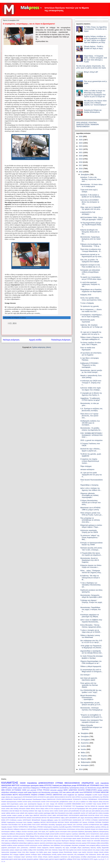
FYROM (43, 788)
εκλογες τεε (57, 836)
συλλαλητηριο (25, 785)
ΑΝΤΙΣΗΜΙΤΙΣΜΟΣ (62, 815)
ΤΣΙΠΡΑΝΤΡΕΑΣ (23, 827)
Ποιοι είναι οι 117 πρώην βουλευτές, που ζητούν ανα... (89, 416)
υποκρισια (88, 795)
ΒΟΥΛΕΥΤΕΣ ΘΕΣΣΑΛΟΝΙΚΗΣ (51, 818)
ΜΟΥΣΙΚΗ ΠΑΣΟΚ (64, 822)
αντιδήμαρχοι (53, 829)
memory (47, 811)
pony (102, 811)
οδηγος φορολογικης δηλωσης (87, 848)
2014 (81, 769)
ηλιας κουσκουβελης (11, 841)
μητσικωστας (105, 845)
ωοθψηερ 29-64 (71, 859)
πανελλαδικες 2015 (42, 850)
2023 (81, 146)
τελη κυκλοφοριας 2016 (81, 854)
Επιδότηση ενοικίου (16, 820)
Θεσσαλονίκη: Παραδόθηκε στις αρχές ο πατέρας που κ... (91, 609)
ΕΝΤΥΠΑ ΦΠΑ (104, 818)
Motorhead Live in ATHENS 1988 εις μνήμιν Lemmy (90, 509)
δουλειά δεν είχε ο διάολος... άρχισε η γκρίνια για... (91, 450)
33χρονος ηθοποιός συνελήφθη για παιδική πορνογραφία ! (89, 495)
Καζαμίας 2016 (86, 295)
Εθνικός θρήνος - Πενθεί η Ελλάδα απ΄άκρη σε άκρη (94, 47)
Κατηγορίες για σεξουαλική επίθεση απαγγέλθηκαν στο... (90, 272)
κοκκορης (93, 843)
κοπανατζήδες (105, 843)
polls (73, 792)
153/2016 (61, 804)
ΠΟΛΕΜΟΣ (105, 822)
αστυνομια (53, 802)
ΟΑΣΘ (23, 783)
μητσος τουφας (13, 788)
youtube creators (12, 815)
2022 (81, 149)
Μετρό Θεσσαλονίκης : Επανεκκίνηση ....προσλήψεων (89, 697)
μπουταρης (55, 792)
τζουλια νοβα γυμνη (103, 854)
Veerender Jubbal (103, 806)
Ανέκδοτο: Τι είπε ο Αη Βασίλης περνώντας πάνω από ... (91, 179)
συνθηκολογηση (46, 854)
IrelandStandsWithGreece (9, 806)
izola (11, 811)
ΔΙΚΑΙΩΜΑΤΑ (73, 818)
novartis (61, 811)
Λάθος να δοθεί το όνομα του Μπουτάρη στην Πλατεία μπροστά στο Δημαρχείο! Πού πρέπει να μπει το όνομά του (95, 94)
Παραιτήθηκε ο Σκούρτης (89, 485)
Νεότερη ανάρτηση (11, 340)
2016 (81, 169)
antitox (8, 809)
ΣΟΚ (74, 825)
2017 (81, 165)
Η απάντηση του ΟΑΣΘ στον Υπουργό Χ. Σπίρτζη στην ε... (91, 383)
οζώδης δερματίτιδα (103, 848)
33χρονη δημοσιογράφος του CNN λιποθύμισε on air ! (91, 662)
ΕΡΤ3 (8, 820)
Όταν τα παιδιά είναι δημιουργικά (88, 349)
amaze (3, 809)
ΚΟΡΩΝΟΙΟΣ (88, 792)
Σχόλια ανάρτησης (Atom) (42, 347)
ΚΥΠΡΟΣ (88, 820)
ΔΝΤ (79, 818)
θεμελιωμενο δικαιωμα (68, 841)
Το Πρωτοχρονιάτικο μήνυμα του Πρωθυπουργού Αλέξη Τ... (91, 225)
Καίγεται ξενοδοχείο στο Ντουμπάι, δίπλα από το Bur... (90, 232)
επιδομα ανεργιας (23, 838)
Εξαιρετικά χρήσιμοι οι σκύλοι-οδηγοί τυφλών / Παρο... (91, 526)
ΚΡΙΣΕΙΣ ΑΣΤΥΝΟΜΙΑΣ (13, 790)
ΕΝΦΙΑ (3, 820)
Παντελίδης (52, 825)
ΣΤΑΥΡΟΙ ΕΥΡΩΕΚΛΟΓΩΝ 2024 (93, 825)
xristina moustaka (103, 813)
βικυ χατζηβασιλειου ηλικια (64, 802)
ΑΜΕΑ (54, 815)
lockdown (31, 811)
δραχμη (32, 836)
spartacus (31, 813)
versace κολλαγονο (87, 469)
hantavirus (106, 809)
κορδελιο (4, 845)
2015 (81, 172)
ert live (51, 809)
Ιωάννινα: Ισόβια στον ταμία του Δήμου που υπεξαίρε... (91, 389)
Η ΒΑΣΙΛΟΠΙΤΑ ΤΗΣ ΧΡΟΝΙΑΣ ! (88, 213)
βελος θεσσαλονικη (39, 834)
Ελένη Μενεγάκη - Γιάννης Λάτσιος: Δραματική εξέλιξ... (91, 626)
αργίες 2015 (38, 832)
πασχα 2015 (62, 850)
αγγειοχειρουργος (12, 802)
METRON (105, 788)
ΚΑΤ (83, 820)
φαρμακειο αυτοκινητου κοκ (62, 857)
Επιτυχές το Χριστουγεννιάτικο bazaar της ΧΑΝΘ (91, 544)
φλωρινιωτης (105, 857)
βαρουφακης (89, 832)
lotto (36, 811)
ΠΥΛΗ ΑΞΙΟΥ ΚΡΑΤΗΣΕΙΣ (40, 825)
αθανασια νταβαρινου (14, 829)
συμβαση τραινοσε (25, 854)
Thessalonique (80, 806)
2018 (81, 162)
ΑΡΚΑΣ (97, 815)
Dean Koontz (97, 804)
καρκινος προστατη (40, 843)
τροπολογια (29, 857)
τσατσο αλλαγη (38, 857)
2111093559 (68, 804)
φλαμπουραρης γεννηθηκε (79, 857)
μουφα (74, 785)
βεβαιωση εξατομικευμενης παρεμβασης (21, 834)
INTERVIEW (81, 785)
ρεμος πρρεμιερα (53, 852)
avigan (3, 797)
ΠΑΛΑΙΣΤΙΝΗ (17, 799)
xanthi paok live (93, 813)
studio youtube (39, 813)
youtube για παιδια (23, 815)
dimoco (38, 809)
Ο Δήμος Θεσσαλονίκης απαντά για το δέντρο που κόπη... (91, 502)
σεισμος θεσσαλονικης (66, 852)
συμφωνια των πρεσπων (76, 795)
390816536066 (76, 804)
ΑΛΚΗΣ (49, 815)
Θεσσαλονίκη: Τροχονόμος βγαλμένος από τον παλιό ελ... (90, 239)
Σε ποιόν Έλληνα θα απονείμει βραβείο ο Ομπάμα (91, 657)
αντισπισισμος (71, 829)
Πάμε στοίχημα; (86, 466)
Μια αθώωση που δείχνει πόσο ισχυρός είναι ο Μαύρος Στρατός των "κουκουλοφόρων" (95, 103)
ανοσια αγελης (27, 802)
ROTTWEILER (49, 806)
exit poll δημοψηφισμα (79, 809)
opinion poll (67, 811)
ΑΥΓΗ (102, 815)
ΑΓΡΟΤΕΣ (48, 785)
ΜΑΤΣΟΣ (43, 822)
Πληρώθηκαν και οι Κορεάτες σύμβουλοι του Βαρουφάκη (91, 290)
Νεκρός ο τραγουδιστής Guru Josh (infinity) (91, 377)
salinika (8, 813)
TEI (62, 806)
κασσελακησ (50, 843)
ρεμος (45, 852)
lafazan (17, 811)
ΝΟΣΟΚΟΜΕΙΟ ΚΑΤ (76, 822)
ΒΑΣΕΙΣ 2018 (31, 818)
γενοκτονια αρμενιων (65, 834)
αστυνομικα (63, 832)
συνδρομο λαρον (36, 854)
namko (56, 811)
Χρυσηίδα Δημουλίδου (65, 827)
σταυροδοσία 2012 (7, 854)
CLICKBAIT (89, 804)
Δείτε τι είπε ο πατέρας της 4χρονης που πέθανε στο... (91, 489)
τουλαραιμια (17, 857)
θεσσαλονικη (92, 788)
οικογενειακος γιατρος (8, 850)
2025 (81, 140)
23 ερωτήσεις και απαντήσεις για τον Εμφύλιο (91, 354)
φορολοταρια (5, 859)
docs (12, 797)
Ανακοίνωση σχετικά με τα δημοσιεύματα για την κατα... (91, 256)
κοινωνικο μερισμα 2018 (83, 843)
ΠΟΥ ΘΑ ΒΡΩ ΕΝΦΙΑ (25, 825)
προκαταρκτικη (74, 788)
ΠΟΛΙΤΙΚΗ (4, 825)
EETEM (104, 804)
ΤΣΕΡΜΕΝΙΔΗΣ (92, 799)
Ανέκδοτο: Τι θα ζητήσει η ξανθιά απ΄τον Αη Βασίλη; (90, 196)
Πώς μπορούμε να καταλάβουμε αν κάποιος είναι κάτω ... (90, 520)
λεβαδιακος (57, 845)
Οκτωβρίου (85, 736)
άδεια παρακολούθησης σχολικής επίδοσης (94, 827)
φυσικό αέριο (17, 859)
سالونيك (96, 859)
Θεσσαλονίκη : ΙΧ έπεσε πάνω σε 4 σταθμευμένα (91, 185)
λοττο (62, 845)
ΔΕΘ (48, 797)
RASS (37, 806)
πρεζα (107, 850)
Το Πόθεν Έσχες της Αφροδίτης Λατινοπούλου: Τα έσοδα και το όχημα (95, 29)
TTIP (73, 806)
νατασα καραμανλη (43, 848)
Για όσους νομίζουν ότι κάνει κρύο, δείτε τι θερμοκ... (91, 344)
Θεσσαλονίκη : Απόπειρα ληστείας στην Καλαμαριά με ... (91, 710)
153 (56, 804)
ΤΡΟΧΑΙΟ (46, 790)
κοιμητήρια (72, 843)
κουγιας (15, 845)
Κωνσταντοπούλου (86, 797)
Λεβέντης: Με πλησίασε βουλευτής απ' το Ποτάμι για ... (91, 327)
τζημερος (40, 804)
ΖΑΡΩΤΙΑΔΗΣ (27, 820)
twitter (71, 813)
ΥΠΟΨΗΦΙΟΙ (94, 785)
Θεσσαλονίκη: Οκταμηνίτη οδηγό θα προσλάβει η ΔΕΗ (91, 596)
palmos (69, 792)
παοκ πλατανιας (53, 850)
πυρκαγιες (32, 852)
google (100, 809)
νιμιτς (26, 804)
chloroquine (22, 809)
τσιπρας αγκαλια (48, 857)
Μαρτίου (84, 759)
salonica (13, 813)
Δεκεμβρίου (85, 175)
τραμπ (23, 857)
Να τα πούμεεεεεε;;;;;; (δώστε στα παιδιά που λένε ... (91, 310)
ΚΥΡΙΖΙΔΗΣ (97, 792)
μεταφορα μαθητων (95, 845)
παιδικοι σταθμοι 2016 (30, 850)
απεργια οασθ (23, 792)
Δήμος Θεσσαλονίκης (87, 818)
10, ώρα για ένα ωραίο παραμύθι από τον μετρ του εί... (91, 475)
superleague (47, 813)
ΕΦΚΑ (102, 785)
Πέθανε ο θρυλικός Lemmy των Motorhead (90, 636)
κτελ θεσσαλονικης (44, 792)
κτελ (28, 790)
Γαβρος (63, 818)
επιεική (45, 838)
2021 (81, 153)
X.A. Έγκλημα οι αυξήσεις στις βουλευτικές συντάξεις (91, 410)
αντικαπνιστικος (62, 829)
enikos (47, 809)
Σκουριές (10, 827)
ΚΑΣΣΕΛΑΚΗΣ (77, 820)
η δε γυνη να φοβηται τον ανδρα (83, 802)
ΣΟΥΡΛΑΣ (79, 825)
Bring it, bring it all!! (91, 72)
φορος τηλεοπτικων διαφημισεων (29, 788)
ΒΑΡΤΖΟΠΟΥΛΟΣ (21, 818)
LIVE (60, 792)
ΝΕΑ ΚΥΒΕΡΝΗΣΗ (7, 799)
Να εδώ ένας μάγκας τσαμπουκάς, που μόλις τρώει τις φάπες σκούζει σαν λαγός (91, 67)
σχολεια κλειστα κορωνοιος (65, 854)
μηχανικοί (4, 848)
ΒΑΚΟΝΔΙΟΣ (12, 818)
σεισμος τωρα (77, 852)
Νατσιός (85, 822)
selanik (22, 813)
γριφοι (30, 792)
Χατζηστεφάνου (48, 827)
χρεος (47, 859)
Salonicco (57, 806)
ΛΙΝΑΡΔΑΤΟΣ (88, 783)
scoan (18, 813)
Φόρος (35, 827)
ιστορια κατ (90, 841)
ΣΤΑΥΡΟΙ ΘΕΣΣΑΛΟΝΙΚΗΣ (64, 799)
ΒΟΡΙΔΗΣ (38, 818)
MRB (3, 790)
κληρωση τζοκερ (98, 802)
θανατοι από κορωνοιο (54, 841)
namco (52, 811)
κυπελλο (27, 845)
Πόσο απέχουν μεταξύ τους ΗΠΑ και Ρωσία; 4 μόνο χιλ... (92, 514)
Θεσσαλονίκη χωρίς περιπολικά (88, 321)
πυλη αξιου (25, 852)
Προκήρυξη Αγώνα (61, 825)
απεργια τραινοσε (103, 829)
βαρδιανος (81, 832)
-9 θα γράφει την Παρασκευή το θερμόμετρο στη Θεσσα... (91, 647)
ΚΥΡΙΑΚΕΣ (95, 820)
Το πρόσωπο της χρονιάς (90, 306)
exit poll (69, 809)
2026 (81, 137)
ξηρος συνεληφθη (71, 848)
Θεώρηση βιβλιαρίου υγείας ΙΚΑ (51, 820)
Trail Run (87, 806)
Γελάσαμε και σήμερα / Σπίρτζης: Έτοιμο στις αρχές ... (91, 602)
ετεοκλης (57, 838)
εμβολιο (97, 836)
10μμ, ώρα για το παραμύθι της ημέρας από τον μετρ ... (91, 208)
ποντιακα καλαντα (87, 850)
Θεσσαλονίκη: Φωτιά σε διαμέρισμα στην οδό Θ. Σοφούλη (90, 560)
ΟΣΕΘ (24, 790)
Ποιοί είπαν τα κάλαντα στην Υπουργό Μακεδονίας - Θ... (91, 250)
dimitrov (8, 797)
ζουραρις (102, 838)
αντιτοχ (78, 829)
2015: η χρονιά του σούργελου (91, 440)
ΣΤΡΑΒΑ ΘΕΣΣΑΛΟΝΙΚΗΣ (68, 783)
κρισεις (21, 804)
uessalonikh (77, 813)
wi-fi (87, 813)
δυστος (37, 836)
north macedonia (102, 783)
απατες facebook (85, 829)
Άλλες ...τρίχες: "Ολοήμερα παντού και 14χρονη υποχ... (91, 572)
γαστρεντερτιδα (54, 834)
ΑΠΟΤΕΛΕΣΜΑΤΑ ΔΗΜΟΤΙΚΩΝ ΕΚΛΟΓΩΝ (82, 815)
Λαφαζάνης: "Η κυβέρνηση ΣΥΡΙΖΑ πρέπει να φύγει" (90, 399)
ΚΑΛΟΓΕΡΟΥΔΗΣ (67, 820)
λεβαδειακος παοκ (48, 845)
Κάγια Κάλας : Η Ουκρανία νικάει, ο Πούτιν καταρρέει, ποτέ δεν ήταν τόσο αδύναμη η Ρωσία (95, 59)
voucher (83, 813)
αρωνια (57, 832)
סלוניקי (91, 859)
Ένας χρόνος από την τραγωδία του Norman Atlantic (89, 685)
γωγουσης (22, 836)
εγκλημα (42, 836)
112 (44, 804)
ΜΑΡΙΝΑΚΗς (96, 797)
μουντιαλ (33, 790)
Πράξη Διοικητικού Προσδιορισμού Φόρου (34, 799)
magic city (41, 811)
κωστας (40, 845)
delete (41, 785)
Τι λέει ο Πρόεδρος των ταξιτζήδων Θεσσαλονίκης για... (91, 585)
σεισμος (99, 788)
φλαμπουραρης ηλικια (94, 857)
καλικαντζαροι (23, 843)
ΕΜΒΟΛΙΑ (97, 818)
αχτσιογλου (75, 832)
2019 (81, 159)
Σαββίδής (106, 825)
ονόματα (17, 850)
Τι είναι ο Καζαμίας (87, 303)
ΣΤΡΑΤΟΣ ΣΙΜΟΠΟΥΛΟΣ (54, 795)
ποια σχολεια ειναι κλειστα (74, 850)
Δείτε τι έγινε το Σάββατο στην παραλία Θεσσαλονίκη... (91, 621)
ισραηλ (84, 841)
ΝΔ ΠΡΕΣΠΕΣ (104, 797)
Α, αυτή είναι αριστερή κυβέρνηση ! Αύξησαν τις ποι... (90, 284)
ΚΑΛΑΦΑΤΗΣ (54, 788)
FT (108, 804)
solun (26, 813)
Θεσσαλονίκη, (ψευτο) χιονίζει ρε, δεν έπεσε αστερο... (91, 371)
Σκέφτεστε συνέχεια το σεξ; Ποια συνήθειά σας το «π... (91, 266)
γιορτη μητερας (104, 834)
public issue (79, 792)
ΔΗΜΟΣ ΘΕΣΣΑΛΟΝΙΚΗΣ (57, 797)
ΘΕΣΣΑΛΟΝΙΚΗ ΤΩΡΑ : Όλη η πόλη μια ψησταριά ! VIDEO (91, 219)
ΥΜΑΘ (30, 827)
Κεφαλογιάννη (11, 822)
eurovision (63, 809)
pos (61, 785)
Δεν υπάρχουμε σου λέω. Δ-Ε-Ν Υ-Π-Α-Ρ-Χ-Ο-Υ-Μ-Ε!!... (91, 642)
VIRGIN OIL (94, 806)
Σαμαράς (4, 827)
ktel (13, 811)
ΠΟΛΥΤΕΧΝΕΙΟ (13, 825)
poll (88, 785)
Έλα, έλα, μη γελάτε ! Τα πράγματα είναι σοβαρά (90, 261)
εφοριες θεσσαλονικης (83, 838)
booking (16, 809)
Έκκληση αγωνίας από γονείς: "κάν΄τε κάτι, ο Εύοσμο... (91, 549)
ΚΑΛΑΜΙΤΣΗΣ (10, 783)
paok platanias (96, 811)
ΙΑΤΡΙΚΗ (78, 797)
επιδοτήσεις (32, 838)
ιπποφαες (78, 841)
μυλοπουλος (24, 848)
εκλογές (51, 836)
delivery (33, 809)
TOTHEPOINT (67, 806)
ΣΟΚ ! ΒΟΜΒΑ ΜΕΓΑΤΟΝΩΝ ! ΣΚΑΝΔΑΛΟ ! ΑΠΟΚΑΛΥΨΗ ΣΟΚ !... (91, 435)
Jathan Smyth (24, 806)
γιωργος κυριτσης (7, 836)
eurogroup (57, 809)
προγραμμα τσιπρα (16, 852)
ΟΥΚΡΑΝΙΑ (91, 822)
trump (67, 813)
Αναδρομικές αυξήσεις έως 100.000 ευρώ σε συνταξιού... (90, 423)
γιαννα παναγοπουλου (93, 834)
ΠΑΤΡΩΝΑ (98, 822)
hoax (64, 792)
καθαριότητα (15, 843)
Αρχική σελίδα (35, 340)
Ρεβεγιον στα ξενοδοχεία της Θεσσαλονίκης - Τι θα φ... (91, 245)
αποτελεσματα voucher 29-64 (41, 802)
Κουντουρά (19, 822)
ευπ (61, 838)
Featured (56, 785)
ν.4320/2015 (32, 848)
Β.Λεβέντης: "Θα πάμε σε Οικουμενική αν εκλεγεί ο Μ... (90, 578)
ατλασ (69, 832)
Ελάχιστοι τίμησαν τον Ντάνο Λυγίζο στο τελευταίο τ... (91, 566)
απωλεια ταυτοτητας (28, 832)
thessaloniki (62, 813)
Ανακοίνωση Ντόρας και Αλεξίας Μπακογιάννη (93, 111)
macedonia (32, 783)
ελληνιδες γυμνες (79, 836)
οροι (21, 850)
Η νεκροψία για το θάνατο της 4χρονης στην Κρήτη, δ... (91, 394)
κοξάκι (98, 843)
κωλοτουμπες (34, 845)
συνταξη (54, 854)
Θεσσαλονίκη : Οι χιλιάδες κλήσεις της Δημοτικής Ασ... (91, 429)
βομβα (48, 834)
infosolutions (5, 811)
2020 (81, 156)
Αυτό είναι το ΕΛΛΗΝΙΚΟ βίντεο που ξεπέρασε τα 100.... (90, 202)
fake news (89, 809)
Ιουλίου (84, 746)
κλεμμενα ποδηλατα (63, 843)
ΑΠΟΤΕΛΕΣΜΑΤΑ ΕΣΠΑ (30, 797)
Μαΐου (83, 753)
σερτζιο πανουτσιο (87, 852)
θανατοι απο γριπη (41, 841)
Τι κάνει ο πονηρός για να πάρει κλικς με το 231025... (91, 631)
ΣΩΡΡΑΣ (4, 788)
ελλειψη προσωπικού (67, 836)
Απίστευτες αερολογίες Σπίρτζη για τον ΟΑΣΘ (89, 531)
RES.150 (42, 806)
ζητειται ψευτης (95, 838)
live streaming (24, 811)
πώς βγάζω (40, 852)
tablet (53, 813)
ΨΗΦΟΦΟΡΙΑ (76, 827)
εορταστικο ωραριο (12, 838)
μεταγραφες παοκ (84, 845)
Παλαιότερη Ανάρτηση (61, 340)
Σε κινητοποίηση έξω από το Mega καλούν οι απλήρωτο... (92, 671)
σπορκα (96, 852)
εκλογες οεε (83, 788)
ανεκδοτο (20, 802)
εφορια (74, 838)
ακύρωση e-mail (25, 829)
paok (84, 811)
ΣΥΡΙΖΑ (40, 790)
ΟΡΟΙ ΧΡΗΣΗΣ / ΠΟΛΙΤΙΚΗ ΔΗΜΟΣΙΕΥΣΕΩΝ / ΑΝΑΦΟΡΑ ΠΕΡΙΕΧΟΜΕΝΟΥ (87, 125)
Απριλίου (84, 756)
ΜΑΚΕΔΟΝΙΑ (6, 785)
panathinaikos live (76, 811)
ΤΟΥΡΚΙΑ (85, 799)
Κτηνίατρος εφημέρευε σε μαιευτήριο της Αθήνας (90, 616)
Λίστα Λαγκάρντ (28, 822)
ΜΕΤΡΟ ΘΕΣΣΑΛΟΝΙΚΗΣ (21, 795)
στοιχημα (16, 854)
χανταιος (24, 859)
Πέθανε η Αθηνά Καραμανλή (91, 666)
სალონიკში (101, 859)
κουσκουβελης (64, 788)
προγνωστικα (5, 852)
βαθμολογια (67, 785)
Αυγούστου (85, 743)
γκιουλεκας (16, 836)
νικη (64, 848)
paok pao (89, 811)
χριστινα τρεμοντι (54, 859)
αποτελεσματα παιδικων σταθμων (11, 832)
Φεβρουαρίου (86, 762)
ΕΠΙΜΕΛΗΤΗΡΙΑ (91, 790)
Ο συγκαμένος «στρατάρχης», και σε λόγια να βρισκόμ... (91, 316)
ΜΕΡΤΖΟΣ (16, 785)
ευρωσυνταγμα (67, 838)
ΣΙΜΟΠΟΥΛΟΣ (51, 799)
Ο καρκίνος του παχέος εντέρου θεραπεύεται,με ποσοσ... (90, 461)
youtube (4, 815)
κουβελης (10, 845)
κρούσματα (21, 845)
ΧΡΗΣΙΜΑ (40, 827)
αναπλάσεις (34, 829)
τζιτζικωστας (92, 854)
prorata (107, 811)
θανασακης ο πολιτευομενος (26, 841)
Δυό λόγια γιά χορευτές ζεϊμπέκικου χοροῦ (89, 679)
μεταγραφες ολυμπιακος (71, 845)
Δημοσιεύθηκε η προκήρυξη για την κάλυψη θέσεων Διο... (92, 652)
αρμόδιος (52, 832)
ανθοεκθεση (14, 792)
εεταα (47, 836)
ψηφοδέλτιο (63, 859)
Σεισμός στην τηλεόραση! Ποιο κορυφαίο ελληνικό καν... (92, 721)
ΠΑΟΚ (107, 785)
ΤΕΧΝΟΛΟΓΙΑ (77, 799)
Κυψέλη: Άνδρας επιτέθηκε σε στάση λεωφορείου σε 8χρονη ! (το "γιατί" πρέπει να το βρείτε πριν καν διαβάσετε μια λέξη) (95, 39)
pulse (48, 788)
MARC (66, 790)
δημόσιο (35, 792)
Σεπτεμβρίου (86, 740)
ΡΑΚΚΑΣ (70, 825)
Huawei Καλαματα (103, 795)
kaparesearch (18, 797)
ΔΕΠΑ (67, 818)
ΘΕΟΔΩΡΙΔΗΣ (36, 820)
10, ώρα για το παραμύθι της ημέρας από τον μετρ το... (91, 333)
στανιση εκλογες (104, 852)
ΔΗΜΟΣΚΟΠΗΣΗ (46, 783)
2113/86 (95, 795)
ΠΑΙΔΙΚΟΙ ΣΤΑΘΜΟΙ (38, 795)
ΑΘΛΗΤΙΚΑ (43, 815)
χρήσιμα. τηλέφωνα (39, 859)
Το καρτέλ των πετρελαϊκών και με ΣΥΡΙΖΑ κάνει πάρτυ (91, 278)
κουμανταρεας (14, 804)
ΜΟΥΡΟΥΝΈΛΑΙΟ (52, 822)
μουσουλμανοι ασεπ (14, 848)
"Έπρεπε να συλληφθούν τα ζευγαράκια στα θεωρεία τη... (92, 716)
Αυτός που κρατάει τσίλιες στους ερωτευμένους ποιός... (92, 299)
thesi (56, 813)
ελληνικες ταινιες (90, 836)
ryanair (3, 813)
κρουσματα (35, 785)
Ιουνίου (84, 749)
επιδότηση (39, 838)
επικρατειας (51, 838)
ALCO (83, 804)
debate (28, 809)
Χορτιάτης (56, 827)
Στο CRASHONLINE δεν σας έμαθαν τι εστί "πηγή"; (91, 691)
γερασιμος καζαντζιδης (79, 834)
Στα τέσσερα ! (85, 675)
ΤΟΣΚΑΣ (15, 827)
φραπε (11, 859)
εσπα (65, 795)
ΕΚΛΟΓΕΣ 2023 (70, 797)
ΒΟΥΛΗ (44, 797)
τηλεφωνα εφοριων (7, 857)
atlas (12, 809)
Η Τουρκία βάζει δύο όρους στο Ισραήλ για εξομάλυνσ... (91, 554)
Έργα (31, 815)
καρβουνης (31, 843)
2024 (81, 143)
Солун (78, 859)
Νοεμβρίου (85, 733)
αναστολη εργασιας (43, 829)
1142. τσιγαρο (50, 804)
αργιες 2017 (45, 832)
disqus (42, 809)
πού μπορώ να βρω (99, 850)
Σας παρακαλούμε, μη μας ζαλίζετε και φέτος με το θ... (91, 704)
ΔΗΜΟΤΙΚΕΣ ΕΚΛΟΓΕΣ (77, 790)
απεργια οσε (94, 829)
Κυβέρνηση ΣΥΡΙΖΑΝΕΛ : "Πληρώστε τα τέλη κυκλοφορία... (90, 365)
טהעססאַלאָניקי (85, 859)
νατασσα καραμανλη (56, 848)
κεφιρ (55, 843)
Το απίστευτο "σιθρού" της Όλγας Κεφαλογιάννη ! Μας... (90, 537)
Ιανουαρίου (85, 765)
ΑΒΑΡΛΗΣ (36, 815)
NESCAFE (32, 806)
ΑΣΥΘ (39, 797)
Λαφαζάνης (36, 822)
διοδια (28, 836)
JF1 (18, 806)
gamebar (95, 809)
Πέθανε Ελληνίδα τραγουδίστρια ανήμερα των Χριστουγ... (91, 727)
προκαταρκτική (32, 804)
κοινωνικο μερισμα (57, 790)
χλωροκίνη (30, 859)
